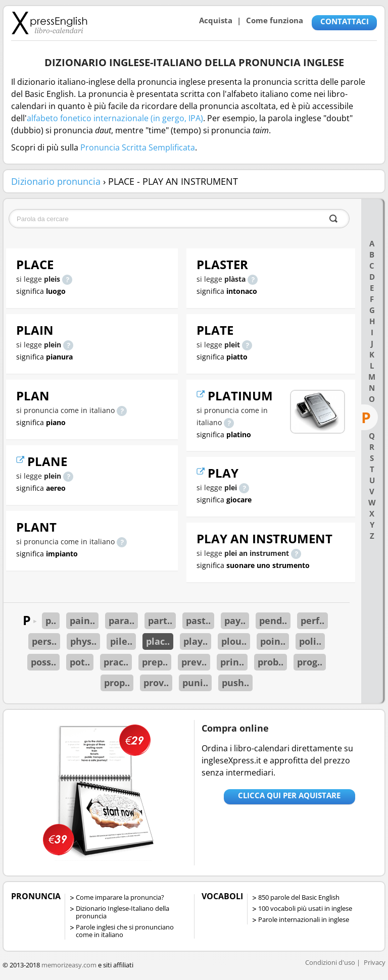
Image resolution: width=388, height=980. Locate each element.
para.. (122, 621)
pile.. (121, 641)
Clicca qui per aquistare (289, 795)
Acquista (216, 20)
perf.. (312, 621)
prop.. (117, 683)
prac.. (116, 662)
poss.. (43, 662)
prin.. (232, 662)
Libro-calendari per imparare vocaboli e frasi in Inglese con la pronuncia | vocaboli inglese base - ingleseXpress (49, 23)
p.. (51, 621)
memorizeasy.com (69, 965)
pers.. (44, 641)
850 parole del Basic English (299, 897)
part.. (160, 621)
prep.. (155, 662)
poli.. (310, 641)
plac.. (158, 641)
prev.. (194, 662)
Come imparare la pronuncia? (120, 897)
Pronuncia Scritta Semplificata (138, 147)
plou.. (234, 641)
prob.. (271, 662)
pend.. (273, 621)
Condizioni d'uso (330, 962)
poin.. (273, 641)
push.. (235, 683)
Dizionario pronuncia (56, 181)
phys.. (83, 641)
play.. (196, 641)
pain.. (82, 621)
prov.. (156, 683)
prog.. (310, 662)
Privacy (375, 962)
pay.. (235, 621)
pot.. (80, 662)
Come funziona (275, 20)
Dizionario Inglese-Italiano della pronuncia (123, 912)
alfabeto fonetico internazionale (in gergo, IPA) (115, 118)
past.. (198, 621)
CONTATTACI (345, 21)
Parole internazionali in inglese (304, 919)
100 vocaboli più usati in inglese (305, 908)
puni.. (195, 683)
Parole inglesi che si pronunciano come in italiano (125, 931)
